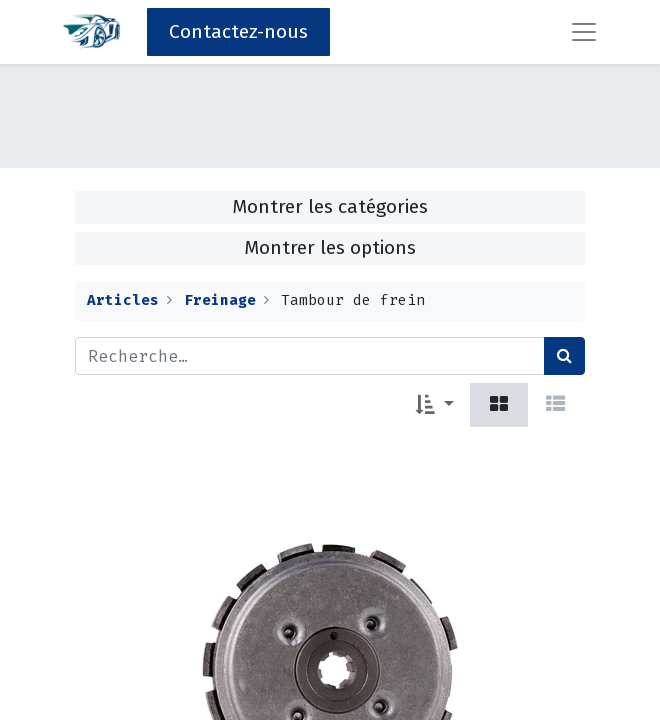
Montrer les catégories (330, 206)
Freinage (220, 300)
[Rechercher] (564, 356)
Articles (123, 300)
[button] (434, 405)
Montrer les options (330, 247)
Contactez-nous (238, 31)
